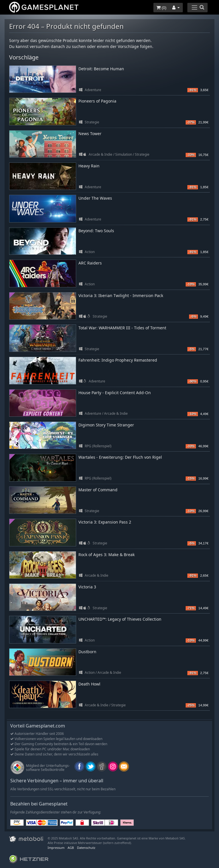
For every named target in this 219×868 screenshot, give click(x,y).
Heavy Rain (89, 166)
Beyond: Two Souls (96, 231)
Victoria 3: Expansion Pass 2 (105, 522)
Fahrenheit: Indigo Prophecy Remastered (118, 360)
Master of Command (98, 490)
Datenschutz (86, 848)
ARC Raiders (90, 263)
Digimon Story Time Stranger (106, 425)
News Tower (90, 134)
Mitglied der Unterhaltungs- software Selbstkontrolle (48, 768)
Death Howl (89, 684)
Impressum (56, 848)
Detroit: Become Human (101, 69)
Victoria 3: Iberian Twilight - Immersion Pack (121, 295)
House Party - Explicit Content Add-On (115, 393)
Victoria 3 (87, 587)
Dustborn (87, 652)
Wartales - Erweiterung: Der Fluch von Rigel (120, 457)
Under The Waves (95, 198)
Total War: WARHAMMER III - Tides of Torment (122, 328)
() (161, 8)
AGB (71, 848)
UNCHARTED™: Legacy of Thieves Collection (120, 619)
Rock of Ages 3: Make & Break (107, 555)
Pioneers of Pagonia (97, 101)
